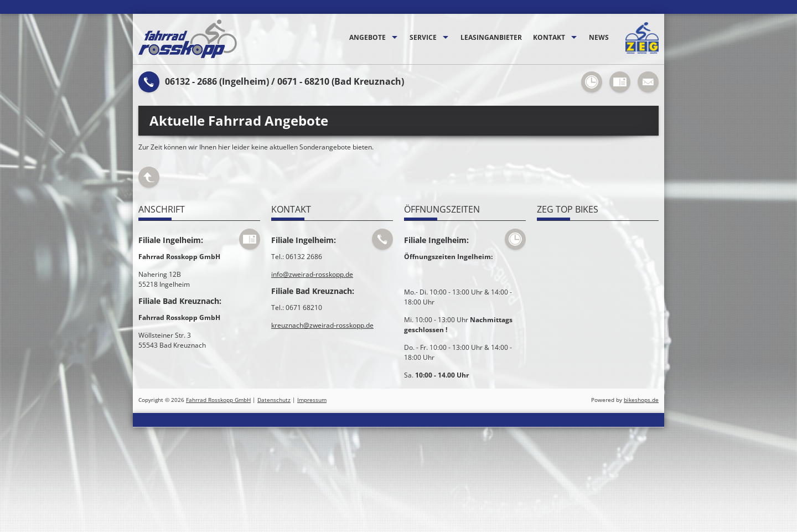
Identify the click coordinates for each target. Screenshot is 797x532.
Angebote (368, 37)
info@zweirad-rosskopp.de (312, 274)
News (599, 37)
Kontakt (549, 37)
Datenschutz (274, 400)
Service (423, 37)
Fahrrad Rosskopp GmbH (218, 400)
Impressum (312, 400)
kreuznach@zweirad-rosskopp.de (322, 325)
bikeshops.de (641, 400)
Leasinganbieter (491, 37)
